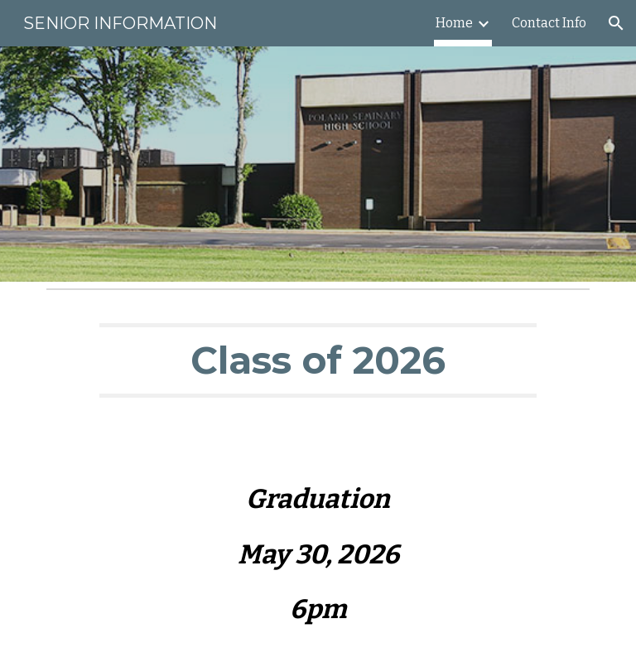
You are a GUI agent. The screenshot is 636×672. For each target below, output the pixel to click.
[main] (318, 360)
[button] (616, 23)
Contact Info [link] (549, 23)
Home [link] (454, 23)
